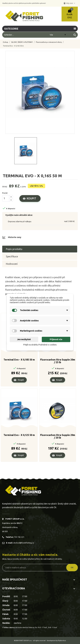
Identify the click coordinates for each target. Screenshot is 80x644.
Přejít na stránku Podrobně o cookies (40, 345)
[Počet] (6, 198)
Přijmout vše (56, 340)
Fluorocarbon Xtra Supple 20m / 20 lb (58, 436)
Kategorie (12, 29)
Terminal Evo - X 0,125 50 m (19, 435)
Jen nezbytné (24, 340)
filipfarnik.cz (62, 641)
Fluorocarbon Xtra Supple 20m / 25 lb (58, 361)
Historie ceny (15, 237)
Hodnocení (12, 264)
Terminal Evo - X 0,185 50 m (19, 360)
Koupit (31, 198)
